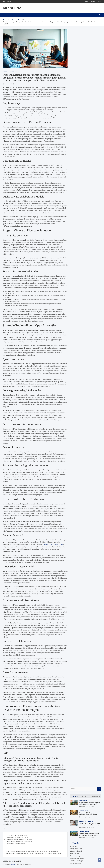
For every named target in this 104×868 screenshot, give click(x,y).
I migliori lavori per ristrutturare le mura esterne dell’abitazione (89, 824)
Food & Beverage (75, 856)
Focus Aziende (83, 801)
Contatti (99, 2)
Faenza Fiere (12, 8)
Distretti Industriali (85, 811)
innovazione (14, 828)
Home (86, 2)
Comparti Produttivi (76, 849)
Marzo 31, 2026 (8, 84)
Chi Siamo (93, 2)
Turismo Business (84, 831)
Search (99, 789)
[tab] (75, 796)
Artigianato (74, 846)
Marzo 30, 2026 (84, 807)
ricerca (19, 828)
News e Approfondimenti (11, 71)
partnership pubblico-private (53, 544)
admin (16, 84)
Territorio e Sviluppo (77, 861)
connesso (13, 864)
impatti (8, 828)
